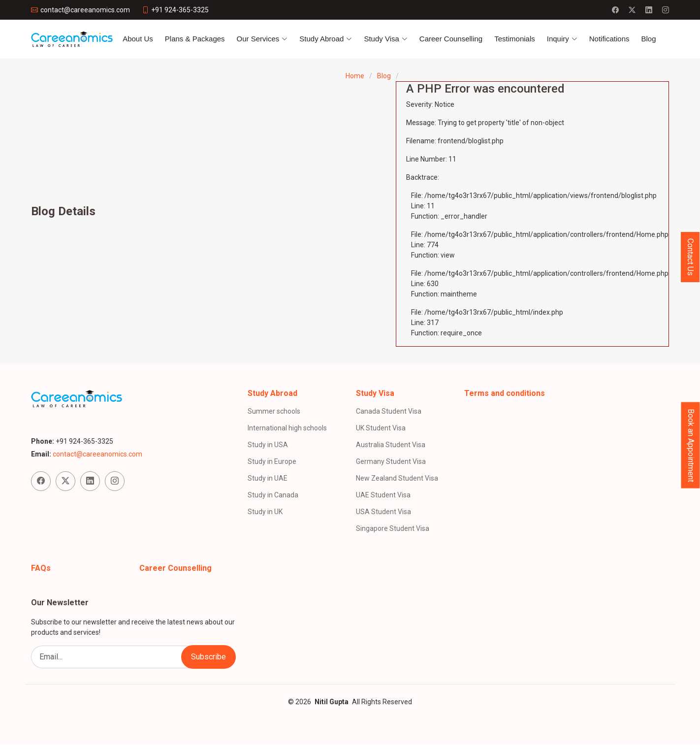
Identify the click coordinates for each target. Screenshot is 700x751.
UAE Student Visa (383, 495)
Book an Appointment (691, 445)
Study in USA (268, 445)
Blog (648, 39)
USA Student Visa (383, 512)
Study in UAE (268, 478)
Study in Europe (272, 461)
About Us (138, 39)
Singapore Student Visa (393, 528)
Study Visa (375, 393)
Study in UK (265, 512)
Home (355, 76)
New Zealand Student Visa (397, 478)
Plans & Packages (195, 39)
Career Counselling (451, 39)
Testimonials (515, 39)
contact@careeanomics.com (97, 454)
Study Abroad (272, 393)
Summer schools (274, 411)
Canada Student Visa (389, 411)
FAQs (41, 568)
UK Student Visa (381, 428)
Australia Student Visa (391, 445)
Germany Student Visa (391, 461)
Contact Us (690, 257)
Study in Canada (273, 495)
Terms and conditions (505, 393)
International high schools (287, 428)
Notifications (609, 39)
